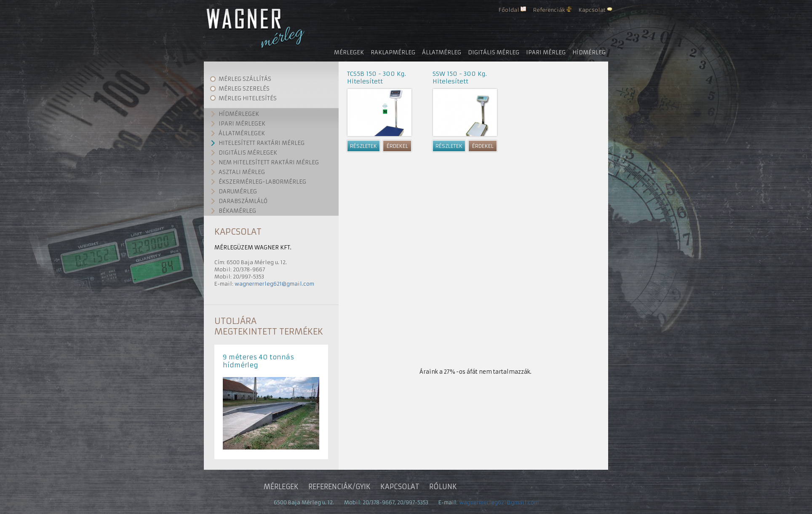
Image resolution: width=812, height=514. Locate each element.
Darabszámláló (243, 201)
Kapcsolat (592, 10)
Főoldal (509, 10)
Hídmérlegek (239, 114)
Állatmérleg (442, 52)
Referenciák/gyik (339, 487)
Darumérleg (238, 191)
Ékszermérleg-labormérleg (262, 182)
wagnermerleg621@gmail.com (274, 284)
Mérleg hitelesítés (248, 98)
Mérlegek (349, 52)
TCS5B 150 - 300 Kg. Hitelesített (377, 78)
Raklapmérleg (393, 52)
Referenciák (549, 10)
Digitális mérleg (494, 52)
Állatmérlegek (242, 133)
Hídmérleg (589, 52)
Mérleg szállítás (245, 79)
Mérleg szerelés (244, 89)
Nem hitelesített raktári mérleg (269, 162)
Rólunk (443, 487)
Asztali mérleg (242, 172)
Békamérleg (237, 211)
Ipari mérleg (546, 52)
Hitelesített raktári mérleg (262, 143)
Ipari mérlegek (242, 124)
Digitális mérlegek (248, 153)
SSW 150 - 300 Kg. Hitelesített (460, 78)
